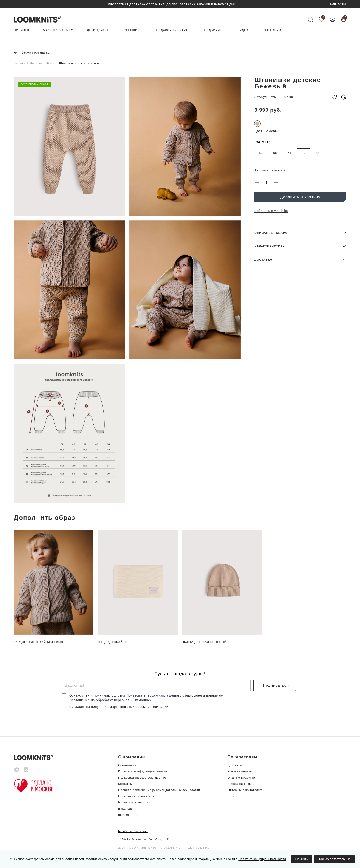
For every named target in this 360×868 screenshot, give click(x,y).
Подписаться (276, 685)
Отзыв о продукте (241, 778)
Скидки (242, 30)
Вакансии (126, 809)
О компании (127, 765)
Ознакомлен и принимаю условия (98, 695)
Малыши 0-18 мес (58, 30)
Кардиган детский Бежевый (38, 642)
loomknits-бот (129, 815)
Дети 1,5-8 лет (99, 30)
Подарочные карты (173, 30)
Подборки (213, 30)
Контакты (125, 784)
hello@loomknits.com (133, 831)
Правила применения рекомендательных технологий (159, 790)
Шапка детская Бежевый (204, 642)
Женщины (134, 30)
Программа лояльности (136, 796)
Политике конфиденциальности (262, 859)
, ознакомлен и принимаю (202, 695)
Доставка (235, 765)
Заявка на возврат (242, 784)
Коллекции (272, 30)
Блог (231, 796)
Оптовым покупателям (245, 790)
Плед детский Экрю (115, 642)
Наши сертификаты (133, 802)
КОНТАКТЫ (338, 4)
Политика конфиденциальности (143, 771)
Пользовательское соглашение (142, 778)
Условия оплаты (240, 771)
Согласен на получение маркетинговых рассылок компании (119, 707)
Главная (20, 63)
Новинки (21, 30)
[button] (300, 470)
